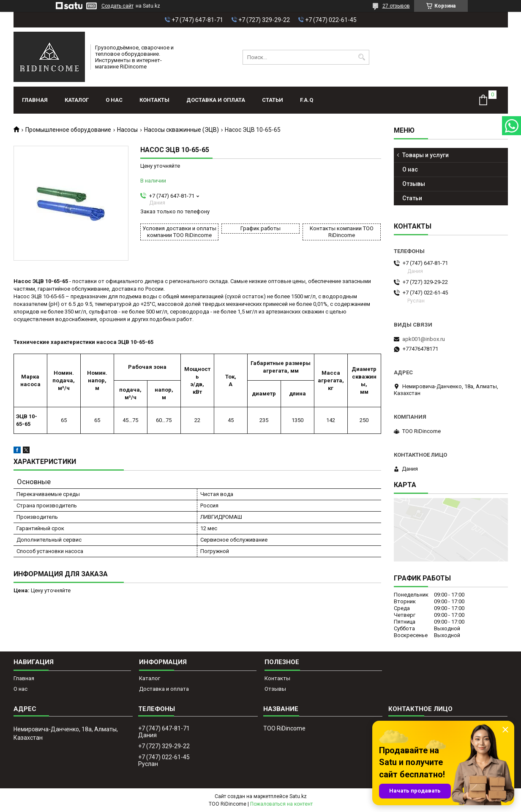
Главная (35, 100)
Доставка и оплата (216, 100)
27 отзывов (396, 6)
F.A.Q (307, 100)
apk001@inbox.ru (424, 339)
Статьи (273, 100)
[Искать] (362, 57)
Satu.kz (298, 796)
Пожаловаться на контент (281, 804)
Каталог (77, 100)
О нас (114, 100)
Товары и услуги (426, 155)
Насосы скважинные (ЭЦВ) (181, 130)
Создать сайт (117, 6)
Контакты (154, 100)
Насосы (127, 130)
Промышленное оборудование (68, 130)
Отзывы (414, 184)
